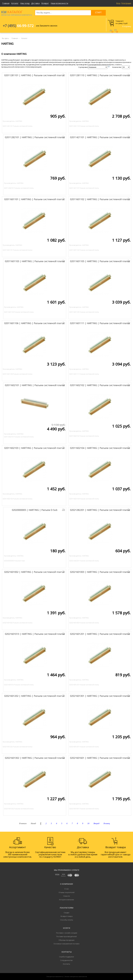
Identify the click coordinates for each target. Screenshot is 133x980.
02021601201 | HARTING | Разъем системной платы (100, 634)
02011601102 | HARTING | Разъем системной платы (100, 199)
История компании (66, 900)
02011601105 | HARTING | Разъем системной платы (100, 261)
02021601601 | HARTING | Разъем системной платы (100, 758)
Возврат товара (67, 916)
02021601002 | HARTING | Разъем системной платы (34, 572)
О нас (67, 889)
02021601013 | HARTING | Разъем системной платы (35, 634)
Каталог (15, 3)
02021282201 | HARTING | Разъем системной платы (100, 510)
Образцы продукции (66, 940)
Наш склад (25, 3)
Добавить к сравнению (55, 75)
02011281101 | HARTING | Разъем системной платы (34, 75)
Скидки (66, 913)
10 (88, 823)
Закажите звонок (49, 26)
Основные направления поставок (66, 944)
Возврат (45, 3)
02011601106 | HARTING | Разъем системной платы (34, 323)
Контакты (66, 964)
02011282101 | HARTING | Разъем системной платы (35, 137)
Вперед (96, 823)
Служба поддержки (66, 957)
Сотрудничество (66, 960)
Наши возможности (59, 3)
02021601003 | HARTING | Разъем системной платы (100, 572)
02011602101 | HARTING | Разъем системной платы (35, 385)
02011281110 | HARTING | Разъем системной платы (100, 75)
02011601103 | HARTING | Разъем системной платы (35, 261)
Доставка (35, 3)
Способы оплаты (67, 920)
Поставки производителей (66, 937)
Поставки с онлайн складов (67, 933)
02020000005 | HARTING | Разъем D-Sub (35, 510)
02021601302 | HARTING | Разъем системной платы (35, 758)
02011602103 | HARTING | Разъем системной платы (34, 448)
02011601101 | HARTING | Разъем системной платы (34, 199)
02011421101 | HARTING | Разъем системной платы (100, 137)
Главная (6, 3)
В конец (107, 823)
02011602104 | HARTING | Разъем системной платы (100, 448)
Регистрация (126, 3)
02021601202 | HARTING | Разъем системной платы (34, 696)
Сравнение (111, 32)
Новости (67, 896)
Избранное (115, 32)
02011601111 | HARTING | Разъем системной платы (100, 323)
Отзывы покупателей (66, 892)
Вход (118, 3)
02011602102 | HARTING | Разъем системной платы (100, 385)
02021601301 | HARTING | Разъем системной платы (100, 696)
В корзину (127, 26)
